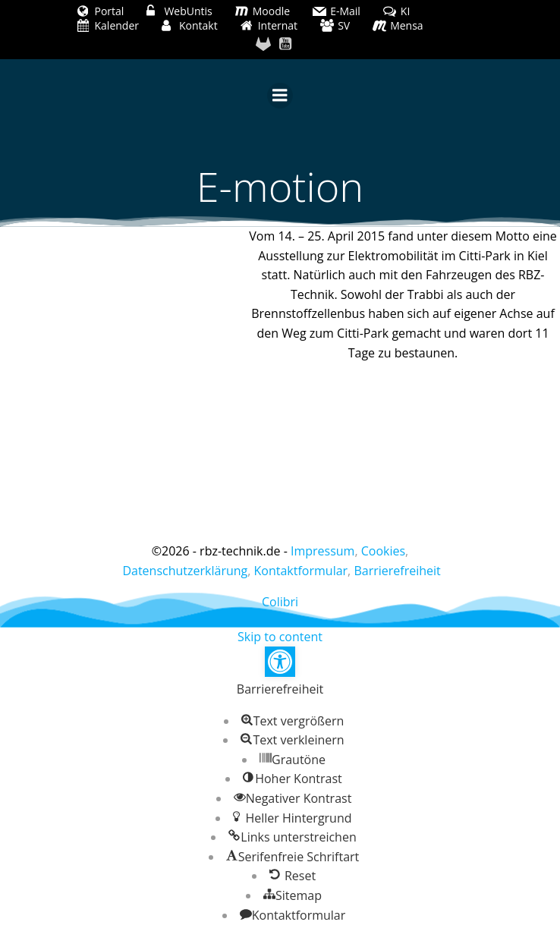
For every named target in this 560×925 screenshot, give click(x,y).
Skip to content (280, 637)
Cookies (383, 551)
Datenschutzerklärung (185, 571)
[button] (280, 662)
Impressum (322, 551)
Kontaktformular (301, 571)
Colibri (280, 602)
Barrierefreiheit (397, 571)
